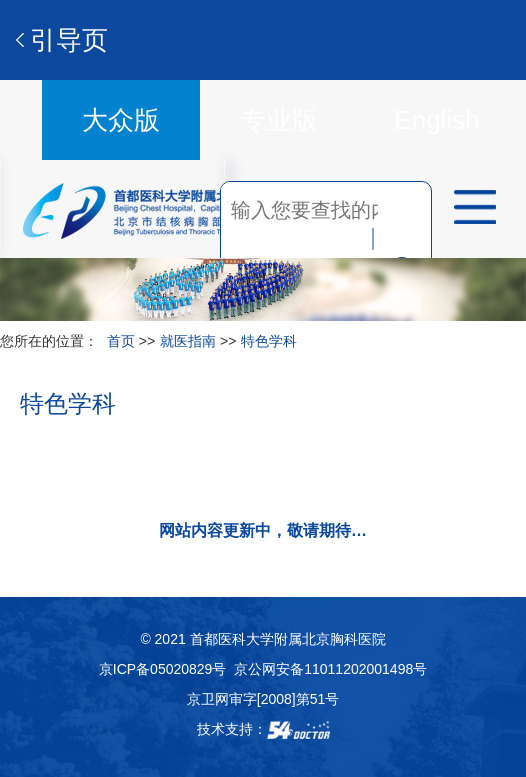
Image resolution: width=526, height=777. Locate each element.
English (436, 120)
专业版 (279, 120)
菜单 (468, 210)
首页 (121, 341)
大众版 (121, 120)
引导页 (69, 40)
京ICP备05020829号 (163, 669)
